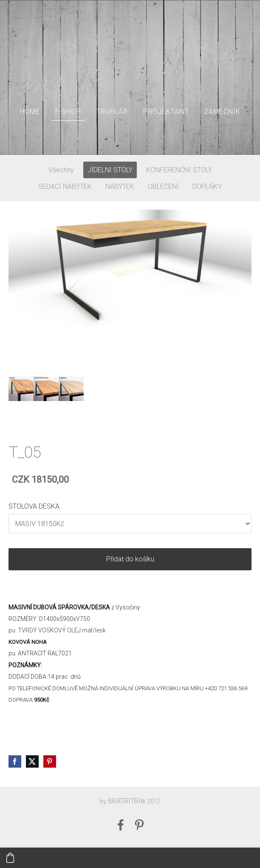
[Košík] (10, 858)
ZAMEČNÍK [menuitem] (222, 112)
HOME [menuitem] (30, 112)
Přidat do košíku (130, 559)
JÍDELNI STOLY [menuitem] (110, 170)
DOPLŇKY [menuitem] (207, 186)
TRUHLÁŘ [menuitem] (112, 112)
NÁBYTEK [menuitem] (120, 186)
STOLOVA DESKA (34, 506)
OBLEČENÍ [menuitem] (163, 186)
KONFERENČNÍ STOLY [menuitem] (179, 170)
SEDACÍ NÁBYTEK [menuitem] (65, 186)
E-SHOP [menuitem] (68, 112)
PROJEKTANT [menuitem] (166, 112)
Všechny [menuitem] (61, 170)
